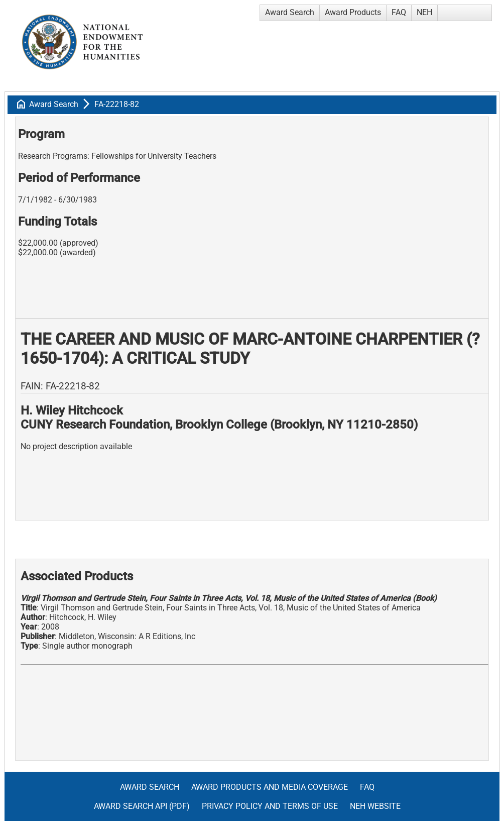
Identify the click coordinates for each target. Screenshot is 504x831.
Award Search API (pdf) (142, 806)
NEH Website (375, 806)
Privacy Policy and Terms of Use (270, 806)
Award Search (290, 12)
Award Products (353, 12)
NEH (424, 12)
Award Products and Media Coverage (270, 787)
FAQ (399, 12)
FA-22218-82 (117, 104)
